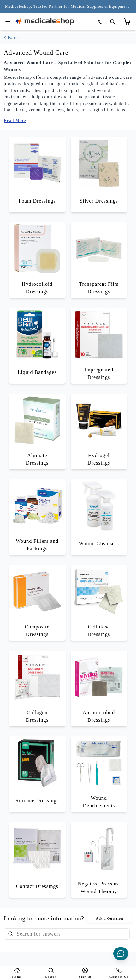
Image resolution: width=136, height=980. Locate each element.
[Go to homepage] (44, 21)
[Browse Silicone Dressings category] (37, 774)
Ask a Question (110, 918)
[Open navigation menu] (8, 22)
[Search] (51, 973)
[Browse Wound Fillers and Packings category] (37, 517)
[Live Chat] (121, 954)
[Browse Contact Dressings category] (37, 860)
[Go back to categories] (68, 38)
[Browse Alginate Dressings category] (37, 432)
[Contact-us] (119, 973)
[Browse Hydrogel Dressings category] (99, 432)
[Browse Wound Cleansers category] (99, 517)
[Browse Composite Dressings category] (37, 603)
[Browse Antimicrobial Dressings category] (99, 689)
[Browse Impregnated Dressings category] (99, 346)
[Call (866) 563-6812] (101, 22)
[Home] (17, 973)
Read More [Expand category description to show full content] (15, 120)
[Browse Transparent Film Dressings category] (99, 260)
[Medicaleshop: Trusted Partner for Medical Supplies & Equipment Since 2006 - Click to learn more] (67, 6)
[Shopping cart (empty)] (131, 15)
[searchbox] (67, 934)
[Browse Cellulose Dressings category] (99, 603)
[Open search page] (113, 22)
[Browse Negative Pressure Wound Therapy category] (99, 860)
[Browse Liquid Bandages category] (37, 346)
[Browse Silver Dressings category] (99, 175)
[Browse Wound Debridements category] (99, 774)
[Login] (85, 973)
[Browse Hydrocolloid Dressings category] (37, 260)
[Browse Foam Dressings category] (37, 175)
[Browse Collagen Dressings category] (37, 689)
